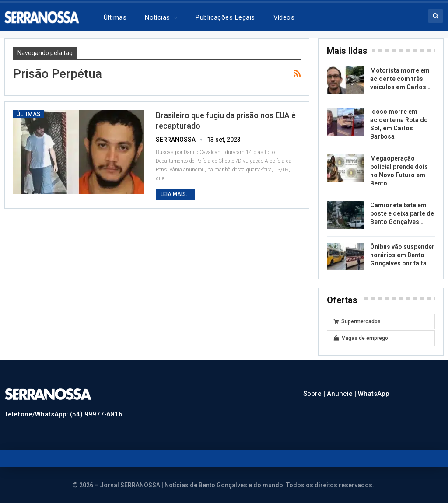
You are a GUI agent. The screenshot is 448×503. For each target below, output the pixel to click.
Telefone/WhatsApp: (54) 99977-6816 (63, 414)
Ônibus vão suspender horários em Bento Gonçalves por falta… (402, 255)
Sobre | (315, 394)
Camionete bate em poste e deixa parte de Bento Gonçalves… (402, 213)
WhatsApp (374, 394)
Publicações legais (225, 17)
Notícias (157, 17)
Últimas (115, 17)
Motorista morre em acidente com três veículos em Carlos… (400, 79)
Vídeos (284, 17)
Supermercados (357, 321)
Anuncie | (342, 394)
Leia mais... (175, 194)
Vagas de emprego (361, 338)
